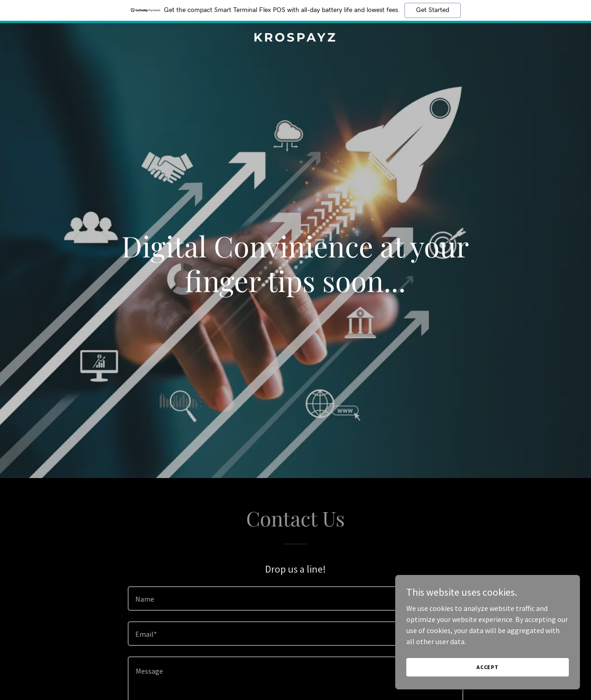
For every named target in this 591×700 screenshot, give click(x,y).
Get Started (433, 10)
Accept (488, 667)
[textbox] (295, 598)
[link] (296, 39)
